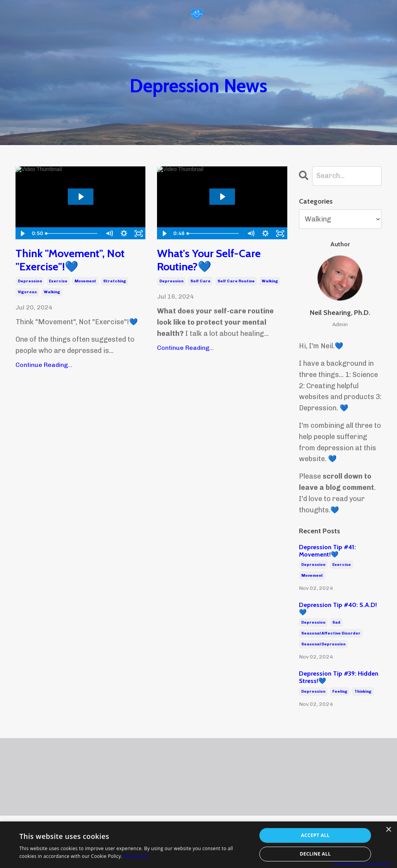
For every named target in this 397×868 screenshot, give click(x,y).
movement (85, 281)
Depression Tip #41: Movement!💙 (327, 551)
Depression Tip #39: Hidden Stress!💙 (339, 677)
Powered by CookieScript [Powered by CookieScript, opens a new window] (363, 864)
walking (52, 292)
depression (30, 281)
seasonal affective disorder (331, 633)
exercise (58, 281)
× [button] (388, 830)
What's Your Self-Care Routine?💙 (209, 260)
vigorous (27, 292)
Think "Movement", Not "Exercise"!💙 (70, 260)
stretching (115, 281)
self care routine (236, 281)
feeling (340, 692)
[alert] (198, 845)
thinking (363, 692)
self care (200, 281)
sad (336, 622)
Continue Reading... (44, 365)
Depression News (198, 86)
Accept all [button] (315, 835)
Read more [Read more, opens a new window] (136, 856)
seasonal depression (323, 644)
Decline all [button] (315, 854)
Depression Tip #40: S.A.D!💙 (338, 609)
